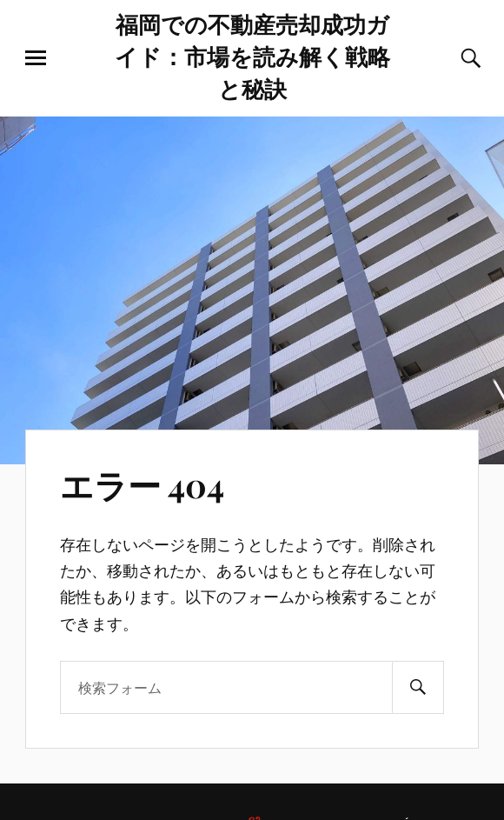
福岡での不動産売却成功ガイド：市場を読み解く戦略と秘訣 (252, 56)
